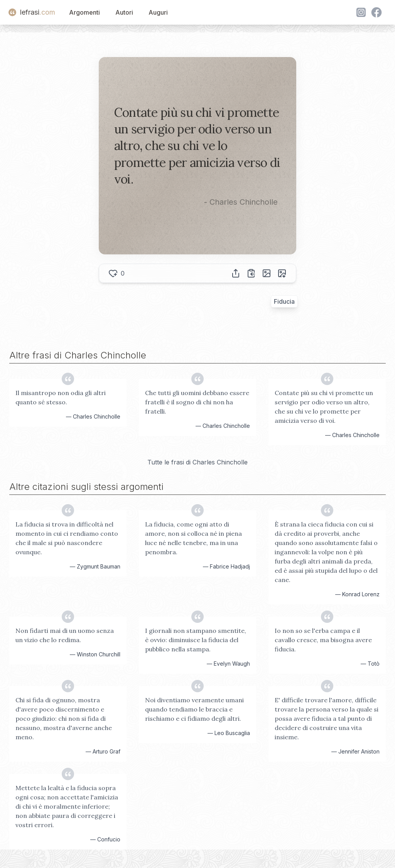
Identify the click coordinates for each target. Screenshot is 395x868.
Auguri (158, 12)
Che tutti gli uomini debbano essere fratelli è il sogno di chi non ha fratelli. (197, 402)
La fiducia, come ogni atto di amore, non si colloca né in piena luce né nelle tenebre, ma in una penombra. (193, 538)
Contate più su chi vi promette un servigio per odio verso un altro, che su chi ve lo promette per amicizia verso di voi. (324, 407)
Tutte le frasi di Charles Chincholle (197, 462)
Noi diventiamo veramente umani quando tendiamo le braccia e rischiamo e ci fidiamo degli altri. (194, 709)
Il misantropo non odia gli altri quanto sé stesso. (61, 397)
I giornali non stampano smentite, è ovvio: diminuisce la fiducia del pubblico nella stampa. (196, 640)
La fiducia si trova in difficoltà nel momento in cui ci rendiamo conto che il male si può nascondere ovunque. (67, 538)
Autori (124, 12)
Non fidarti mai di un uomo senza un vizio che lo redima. (65, 635)
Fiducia (284, 301)
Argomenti (84, 12)
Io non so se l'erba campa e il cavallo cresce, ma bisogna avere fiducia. (323, 640)
